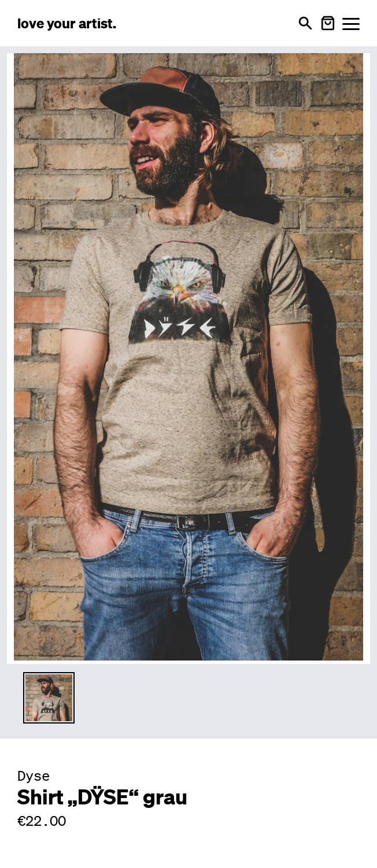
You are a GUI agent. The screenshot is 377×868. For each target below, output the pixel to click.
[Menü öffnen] (351, 23)
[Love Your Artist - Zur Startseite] (67, 23)
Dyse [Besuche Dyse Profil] (34, 776)
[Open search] (305, 23)
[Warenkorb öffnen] (328, 23)
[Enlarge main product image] (188, 357)
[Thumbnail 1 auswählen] (49, 698)
